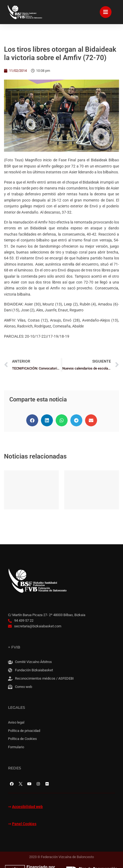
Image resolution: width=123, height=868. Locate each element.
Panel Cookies (24, 824)
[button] (32, 420)
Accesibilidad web (27, 807)
